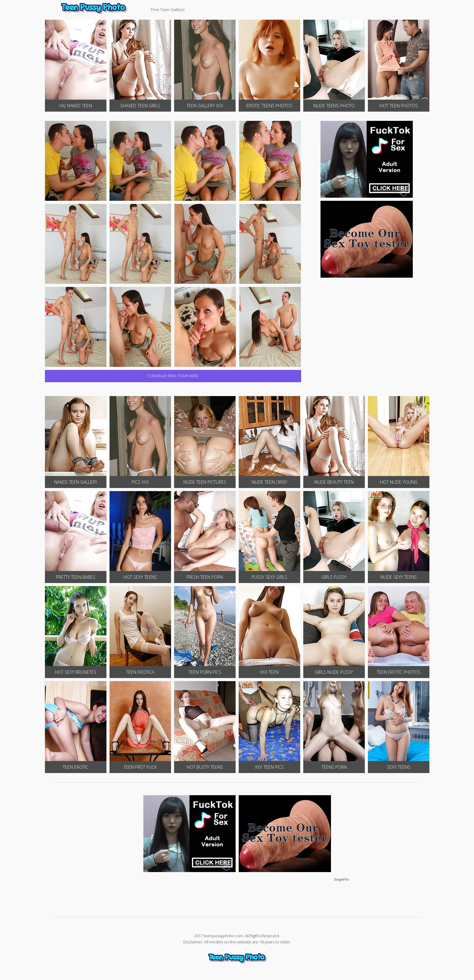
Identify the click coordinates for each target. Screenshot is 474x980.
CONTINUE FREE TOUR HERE (173, 376)
